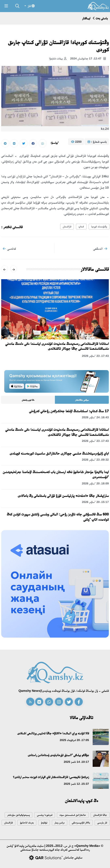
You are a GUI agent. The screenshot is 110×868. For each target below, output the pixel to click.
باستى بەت (102, 18)
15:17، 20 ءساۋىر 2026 (95, 502)
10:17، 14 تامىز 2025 (76, 762)
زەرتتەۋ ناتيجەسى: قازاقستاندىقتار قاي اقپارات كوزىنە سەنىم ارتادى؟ (51, 777)
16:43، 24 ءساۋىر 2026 (95, 417)
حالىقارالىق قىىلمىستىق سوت (73, 815)
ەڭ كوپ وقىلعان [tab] (28, 400)
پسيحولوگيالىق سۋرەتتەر (18, 815)
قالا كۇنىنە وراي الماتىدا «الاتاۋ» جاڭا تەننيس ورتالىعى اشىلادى (53, 733)
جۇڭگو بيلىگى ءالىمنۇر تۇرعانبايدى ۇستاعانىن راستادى (58, 755)
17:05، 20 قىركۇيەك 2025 (74, 740)
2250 (76, 142)
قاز (31, 6)
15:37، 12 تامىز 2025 (76, 784)
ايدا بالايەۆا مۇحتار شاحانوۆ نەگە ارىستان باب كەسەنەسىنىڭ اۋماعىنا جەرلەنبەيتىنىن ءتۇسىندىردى (56, 474)
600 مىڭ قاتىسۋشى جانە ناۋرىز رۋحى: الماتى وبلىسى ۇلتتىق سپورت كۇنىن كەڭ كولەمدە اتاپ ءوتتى (58, 517)
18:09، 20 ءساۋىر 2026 (95, 483)
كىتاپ (81, 226)
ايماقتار (86, 18)
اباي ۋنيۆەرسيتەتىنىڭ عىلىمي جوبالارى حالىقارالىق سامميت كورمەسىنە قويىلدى (59, 453)
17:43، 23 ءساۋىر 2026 (95, 356)
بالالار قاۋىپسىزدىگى (81, 823)
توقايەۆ (44, 823)
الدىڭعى (100, 249)
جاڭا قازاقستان (100, 815)
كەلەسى (9, 249)
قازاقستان (67, 226)
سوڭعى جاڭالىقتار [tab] (82, 400)
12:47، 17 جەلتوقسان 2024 (88, 59)
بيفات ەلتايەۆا (58, 59)
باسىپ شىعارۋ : (97, 142)
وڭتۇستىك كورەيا (99, 226)
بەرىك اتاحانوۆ (27, 823)
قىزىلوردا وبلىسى (45, 815)
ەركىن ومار (60, 823)
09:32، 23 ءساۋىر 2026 (95, 460)
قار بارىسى (102, 823)
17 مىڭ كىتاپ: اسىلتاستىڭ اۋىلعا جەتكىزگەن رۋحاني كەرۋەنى (69, 411)
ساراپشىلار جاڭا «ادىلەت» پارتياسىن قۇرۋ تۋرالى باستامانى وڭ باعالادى (63, 496)
